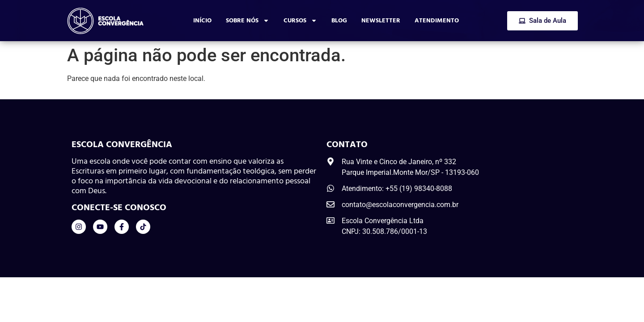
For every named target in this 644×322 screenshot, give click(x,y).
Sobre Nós (248, 21)
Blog (339, 20)
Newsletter (381, 20)
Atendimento (437, 20)
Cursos (300, 21)
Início (202, 20)
